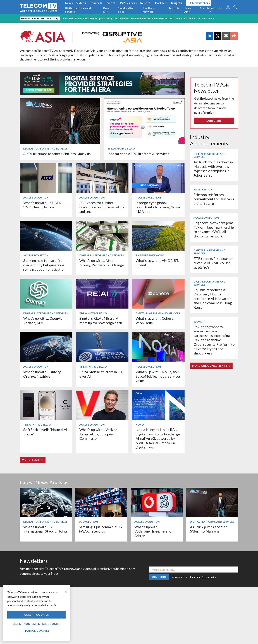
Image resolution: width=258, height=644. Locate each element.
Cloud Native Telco (126, 10)
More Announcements (211, 366)
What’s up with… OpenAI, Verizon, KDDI (43, 320)
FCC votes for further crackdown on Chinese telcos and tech (102, 207)
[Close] (66, 592)
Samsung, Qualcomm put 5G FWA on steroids (100, 529)
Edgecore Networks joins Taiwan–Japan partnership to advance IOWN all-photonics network (214, 229)
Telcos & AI (174, 10)
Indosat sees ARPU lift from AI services (138, 154)
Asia (202, 8)
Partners (161, 3)
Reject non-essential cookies (36, 624)
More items (33, 460)
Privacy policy (209, 577)
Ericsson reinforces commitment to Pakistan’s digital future (214, 199)
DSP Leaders (128, 3)
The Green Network (149, 10)
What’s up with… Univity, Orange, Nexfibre (42, 374)
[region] (36, 613)
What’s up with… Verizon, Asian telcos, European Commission (99, 434)
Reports (146, 3)
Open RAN (106, 10)
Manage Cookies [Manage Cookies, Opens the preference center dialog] (37, 631)
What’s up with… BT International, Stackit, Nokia (45, 529)
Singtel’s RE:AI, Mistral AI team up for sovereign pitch (101, 320)
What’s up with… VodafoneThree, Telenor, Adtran (154, 531)
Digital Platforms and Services (78, 10)
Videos (81, 3)
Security (200, 322)
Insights (177, 3)
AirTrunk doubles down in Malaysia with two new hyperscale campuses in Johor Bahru (213, 169)
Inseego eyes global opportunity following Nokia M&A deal (158, 207)
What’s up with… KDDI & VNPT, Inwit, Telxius (42, 205)
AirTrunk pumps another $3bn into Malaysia (57, 154)
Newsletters (199, 3)
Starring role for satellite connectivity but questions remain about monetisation (44, 265)
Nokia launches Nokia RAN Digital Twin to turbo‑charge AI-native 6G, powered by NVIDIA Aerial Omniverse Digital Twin (158, 438)
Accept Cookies (37, 615)
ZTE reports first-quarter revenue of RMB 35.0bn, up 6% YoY (213, 263)
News (69, 3)
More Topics (215, 10)
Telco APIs (188, 10)
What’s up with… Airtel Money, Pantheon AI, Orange (102, 263)
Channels (96, 3)
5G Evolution (203, 189)
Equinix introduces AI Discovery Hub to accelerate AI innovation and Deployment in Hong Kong (213, 299)
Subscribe (214, 121)
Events (110, 3)
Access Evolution (36, 198)
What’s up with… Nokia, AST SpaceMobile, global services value (158, 376)
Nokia (140, 425)
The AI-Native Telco (121, 149)
